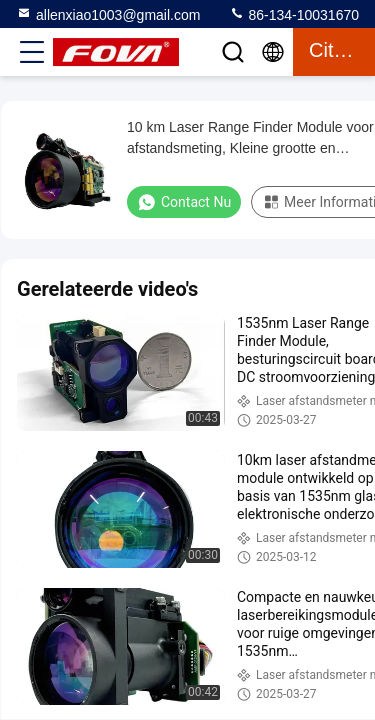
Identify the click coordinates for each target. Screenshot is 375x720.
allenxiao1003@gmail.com (108, 14)
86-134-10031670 (294, 14)
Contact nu (184, 202)
